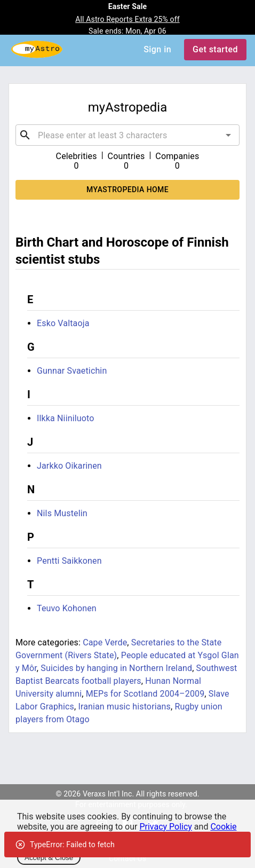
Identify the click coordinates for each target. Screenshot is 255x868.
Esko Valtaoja (63, 323)
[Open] (228, 135)
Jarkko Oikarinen (69, 466)
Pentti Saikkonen (69, 561)
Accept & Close (49, 858)
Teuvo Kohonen (67, 608)
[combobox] (127, 135)
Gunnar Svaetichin (72, 371)
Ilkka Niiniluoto (66, 418)
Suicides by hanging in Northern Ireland (116, 668)
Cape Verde (105, 642)
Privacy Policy (166, 827)
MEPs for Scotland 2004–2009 (145, 694)
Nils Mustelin (62, 513)
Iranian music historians (124, 707)
